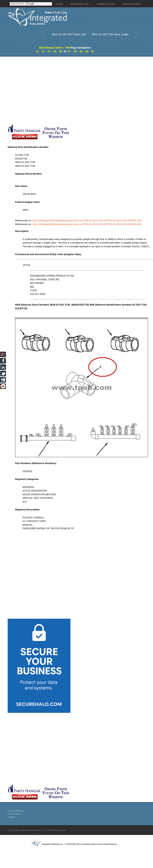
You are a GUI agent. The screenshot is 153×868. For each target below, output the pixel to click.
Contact (11, 817)
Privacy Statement (16, 811)
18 (75, 51)
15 (61, 51)
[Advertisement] (35, 90)
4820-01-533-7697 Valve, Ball (69, 34)
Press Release (14, 814)
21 (93, 51)
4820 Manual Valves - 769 (54, 48)
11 (37, 51)
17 (69, 51)
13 (49, 51)
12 (43, 51)
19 (81, 51)
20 (87, 51)
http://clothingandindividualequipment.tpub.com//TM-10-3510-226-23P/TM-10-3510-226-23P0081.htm (87, 220)
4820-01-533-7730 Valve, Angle (110, 34)
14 (55, 51)
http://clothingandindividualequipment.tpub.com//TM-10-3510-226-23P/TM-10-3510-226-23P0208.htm (87, 224)
